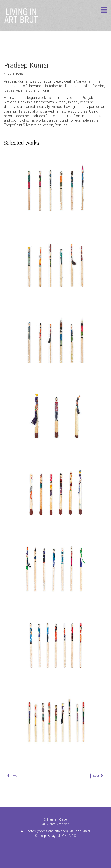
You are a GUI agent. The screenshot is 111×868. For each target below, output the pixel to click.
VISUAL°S (69, 836)
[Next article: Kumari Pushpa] (99, 776)
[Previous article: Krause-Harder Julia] (12, 776)
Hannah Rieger (57, 819)
